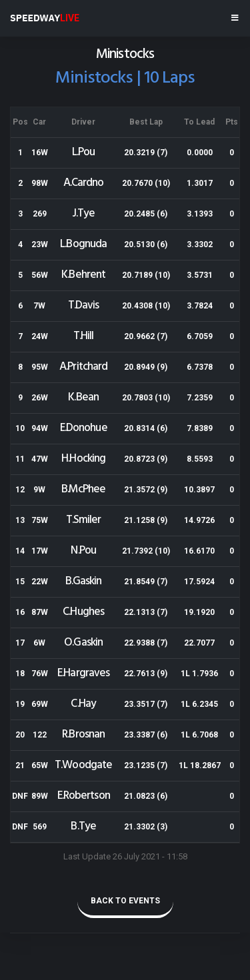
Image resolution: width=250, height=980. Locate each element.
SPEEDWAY (45, 18)
